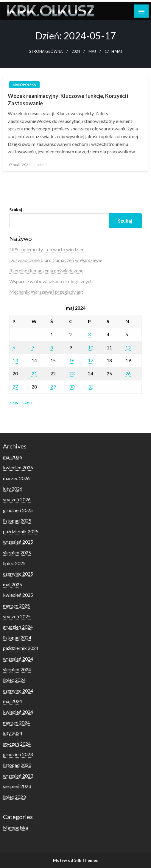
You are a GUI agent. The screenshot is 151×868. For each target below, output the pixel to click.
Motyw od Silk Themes (75, 860)
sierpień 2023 (17, 786)
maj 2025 (13, 584)
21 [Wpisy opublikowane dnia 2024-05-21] (34, 373)
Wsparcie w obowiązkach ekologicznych (51, 281)
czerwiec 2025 (18, 574)
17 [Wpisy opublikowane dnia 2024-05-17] (91, 360)
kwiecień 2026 (18, 467)
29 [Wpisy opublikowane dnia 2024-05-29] (53, 387)
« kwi (14, 402)
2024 (76, 51)
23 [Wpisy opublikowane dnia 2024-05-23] (72, 373)
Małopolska (24, 85)
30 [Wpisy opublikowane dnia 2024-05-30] (72, 387)
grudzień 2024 (18, 627)
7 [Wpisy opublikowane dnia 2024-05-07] (33, 347)
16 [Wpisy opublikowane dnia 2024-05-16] (72, 360)
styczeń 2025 (17, 616)
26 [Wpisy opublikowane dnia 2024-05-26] (128, 373)
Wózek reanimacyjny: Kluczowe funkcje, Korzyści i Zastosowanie (68, 100)
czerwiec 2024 (18, 691)
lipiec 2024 (14, 680)
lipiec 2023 (14, 797)
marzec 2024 (16, 723)
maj (92, 51)
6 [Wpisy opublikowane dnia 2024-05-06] (14, 347)
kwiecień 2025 (18, 595)
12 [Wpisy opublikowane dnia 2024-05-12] (128, 347)
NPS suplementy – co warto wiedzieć (47, 249)
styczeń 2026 (17, 499)
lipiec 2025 (14, 563)
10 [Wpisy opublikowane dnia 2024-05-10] (91, 347)
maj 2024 (13, 701)
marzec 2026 (16, 478)
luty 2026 (13, 489)
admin (43, 165)
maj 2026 (13, 457)
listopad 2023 (17, 765)
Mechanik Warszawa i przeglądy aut (46, 292)
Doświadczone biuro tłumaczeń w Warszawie (56, 260)
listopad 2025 (17, 521)
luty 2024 (13, 733)
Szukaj (16, 210)
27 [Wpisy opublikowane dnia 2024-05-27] (15, 387)
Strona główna (46, 51)
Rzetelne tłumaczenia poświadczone (46, 270)
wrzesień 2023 (18, 776)
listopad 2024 (17, 637)
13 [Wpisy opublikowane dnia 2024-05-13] (15, 360)
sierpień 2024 (17, 669)
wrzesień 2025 (18, 542)
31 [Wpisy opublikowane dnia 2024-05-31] (91, 387)
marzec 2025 (16, 606)
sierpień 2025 (17, 552)
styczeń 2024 (17, 744)
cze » (28, 402)
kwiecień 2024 (18, 712)
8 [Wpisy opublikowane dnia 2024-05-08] (52, 347)
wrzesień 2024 (18, 659)
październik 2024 (21, 648)
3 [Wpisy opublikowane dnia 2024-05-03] (89, 334)
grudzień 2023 (18, 754)
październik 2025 (21, 531)
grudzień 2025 (18, 510)
